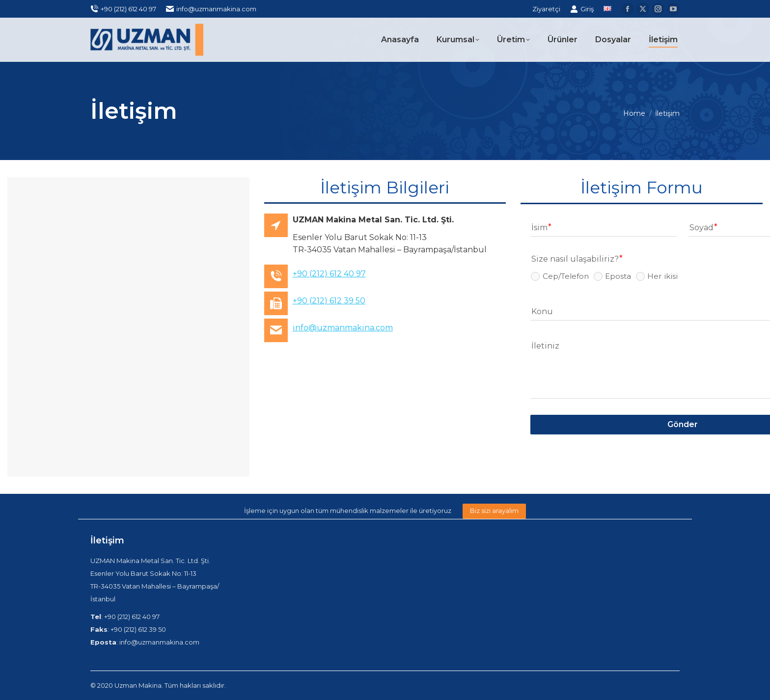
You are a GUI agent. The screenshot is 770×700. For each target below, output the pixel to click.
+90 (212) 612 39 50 (329, 301)
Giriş (582, 9)
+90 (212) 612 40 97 (123, 9)
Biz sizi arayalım (494, 511)
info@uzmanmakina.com (211, 9)
